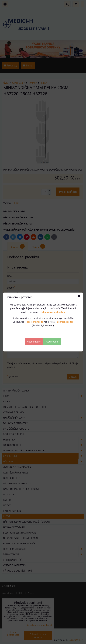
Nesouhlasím (34, 342)
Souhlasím (52, 342)
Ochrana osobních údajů (53, 312)
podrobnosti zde (35, 322)
